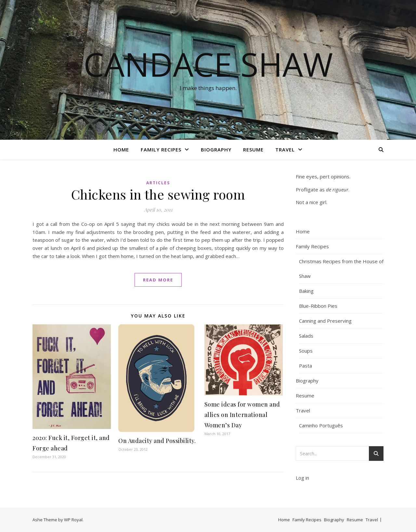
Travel (285, 149)
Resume (253, 149)
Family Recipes (161, 149)
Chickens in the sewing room (158, 194)
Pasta (305, 366)
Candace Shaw (208, 64)
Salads (306, 336)
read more (158, 280)
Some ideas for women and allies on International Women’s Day (242, 415)
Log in (302, 478)
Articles (158, 183)
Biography (216, 149)
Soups (306, 351)
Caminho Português (321, 425)
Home (121, 149)
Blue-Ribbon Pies (318, 306)
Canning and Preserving (325, 321)
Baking (306, 291)
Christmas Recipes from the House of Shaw (341, 269)
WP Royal (73, 520)
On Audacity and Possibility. (157, 441)
